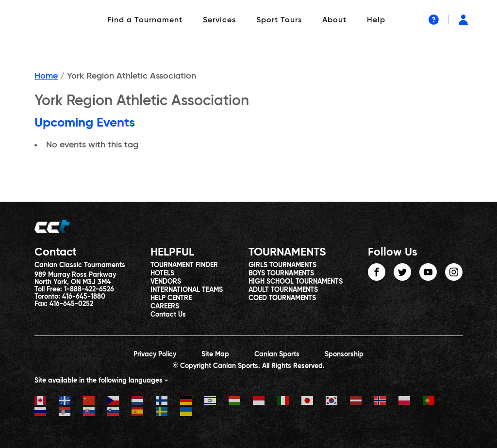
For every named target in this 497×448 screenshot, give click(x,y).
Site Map (215, 354)
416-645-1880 (84, 297)
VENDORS (166, 282)
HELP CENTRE (171, 298)
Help (376, 20)
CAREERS (165, 306)
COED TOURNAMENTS (282, 298)
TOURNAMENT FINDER (184, 265)
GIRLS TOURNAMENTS (282, 265)
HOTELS (162, 273)
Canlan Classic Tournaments (80, 265)
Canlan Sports (277, 354)
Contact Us (168, 315)
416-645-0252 (71, 304)
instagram (454, 272)
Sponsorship (344, 354)
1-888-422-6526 (89, 289)
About (334, 20)
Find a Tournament (145, 20)
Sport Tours (279, 20)
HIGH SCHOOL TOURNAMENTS (296, 282)
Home (46, 76)
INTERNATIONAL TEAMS (187, 290)
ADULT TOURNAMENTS (283, 290)
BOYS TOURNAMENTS (281, 273)
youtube (428, 272)
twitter (402, 272)
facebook (377, 272)
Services (219, 20)
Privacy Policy (155, 354)
